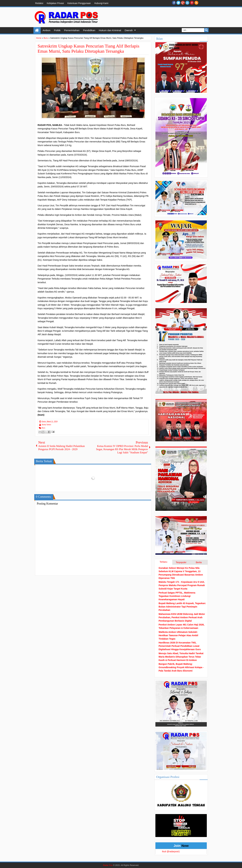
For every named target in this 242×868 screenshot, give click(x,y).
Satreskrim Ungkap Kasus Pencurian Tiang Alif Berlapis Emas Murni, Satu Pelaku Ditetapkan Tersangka (88, 49)
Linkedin (187, 3)
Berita (199, 562)
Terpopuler (181, 562)
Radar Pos (108, 865)
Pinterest (192, 3)
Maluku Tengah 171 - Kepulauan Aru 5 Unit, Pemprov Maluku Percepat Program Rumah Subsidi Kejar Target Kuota (182, 585)
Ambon (47, 30)
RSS (196, 3)
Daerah (129, 30)
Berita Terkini (46, 425)
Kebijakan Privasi (55, 3)
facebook (174, 3)
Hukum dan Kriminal (110, 30)
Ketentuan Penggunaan (79, 3)
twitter (178, 3)
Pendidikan (89, 30)
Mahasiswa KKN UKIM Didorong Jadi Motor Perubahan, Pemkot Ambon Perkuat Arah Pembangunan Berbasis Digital (182, 617)
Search (206, 30)
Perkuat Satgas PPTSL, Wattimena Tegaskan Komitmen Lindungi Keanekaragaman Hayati (177, 596)
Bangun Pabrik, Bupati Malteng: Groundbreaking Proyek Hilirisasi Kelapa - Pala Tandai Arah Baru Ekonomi (181, 667)
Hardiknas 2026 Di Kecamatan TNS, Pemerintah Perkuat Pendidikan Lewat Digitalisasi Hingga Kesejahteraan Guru (180, 646)
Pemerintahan (72, 30)
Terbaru (163, 562)
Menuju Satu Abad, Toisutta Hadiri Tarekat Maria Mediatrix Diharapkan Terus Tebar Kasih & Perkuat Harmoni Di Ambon (181, 657)
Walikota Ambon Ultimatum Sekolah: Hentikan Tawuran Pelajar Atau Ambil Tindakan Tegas (178, 635)
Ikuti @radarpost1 (171, 851)
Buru (43, 428)
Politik (57, 30)
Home (37, 30)
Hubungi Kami (101, 3)
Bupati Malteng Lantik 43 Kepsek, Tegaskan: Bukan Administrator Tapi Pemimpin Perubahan (182, 607)
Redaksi (39, 3)
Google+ (183, 3)
